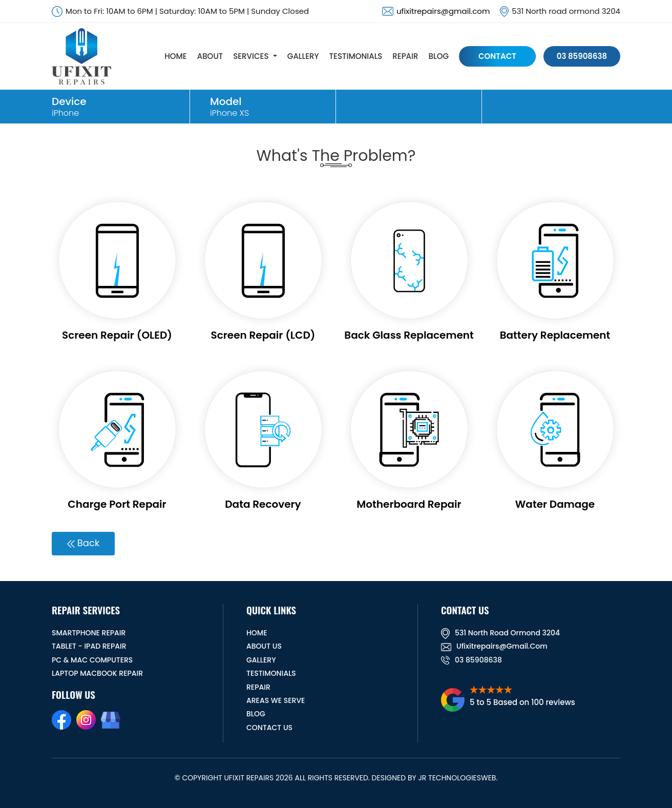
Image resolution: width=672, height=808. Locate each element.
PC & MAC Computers (92, 660)
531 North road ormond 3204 (500, 633)
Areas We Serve (276, 700)
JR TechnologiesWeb (457, 778)
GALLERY (303, 56)
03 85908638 (582, 56)
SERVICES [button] (251, 56)
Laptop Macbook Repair (97, 673)
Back (83, 543)
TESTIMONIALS (356, 56)
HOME (175, 56)
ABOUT (210, 56)
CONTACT (497, 56)
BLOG (439, 56)
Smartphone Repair (89, 633)
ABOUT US (264, 646)
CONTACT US (269, 728)
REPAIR (405, 56)
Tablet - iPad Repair (89, 646)
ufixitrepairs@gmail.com (443, 11)
